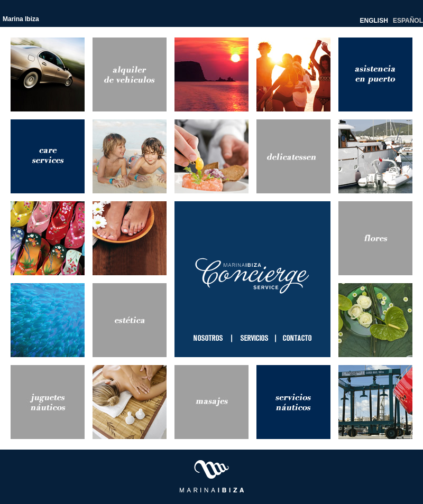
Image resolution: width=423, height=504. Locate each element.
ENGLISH (374, 21)
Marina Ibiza (21, 19)
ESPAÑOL (408, 21)
